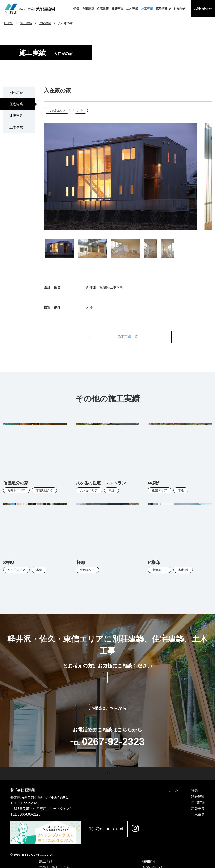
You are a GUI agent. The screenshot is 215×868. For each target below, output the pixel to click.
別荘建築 (88, 9)
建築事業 (118, 9)
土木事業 (132, 9)
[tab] (59, 248)
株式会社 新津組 (23, 790)
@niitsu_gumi (106, 829)
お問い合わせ (203, 9)
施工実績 (147, 9)
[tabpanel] (128, 177)
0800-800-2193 (29, 814)
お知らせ (180, 9)
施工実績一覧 (128, 337)
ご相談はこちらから (107, 708)
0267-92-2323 (28, 803)
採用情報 (163, 9)
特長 (76, 9)
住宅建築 (103, 9)
